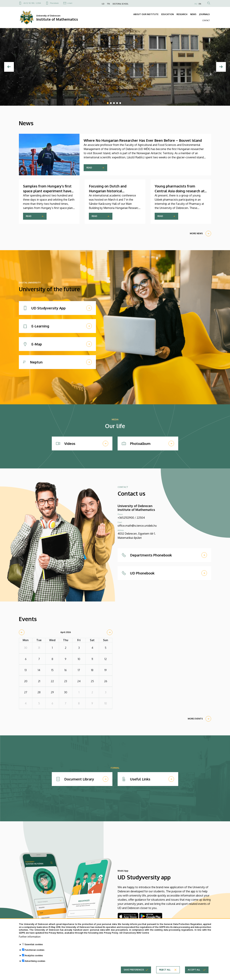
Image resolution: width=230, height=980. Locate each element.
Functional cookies (35, 950)
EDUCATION (167, 14)
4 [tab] (117, 103)
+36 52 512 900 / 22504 (32, 3)
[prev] (22, 632)
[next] (110, 632)
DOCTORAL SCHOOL (120, 4)
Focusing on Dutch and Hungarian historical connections (108, 191)
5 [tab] (120, 103)
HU (196, 4)
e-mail (70, 3)
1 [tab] (108, 103)
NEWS (193, 14)
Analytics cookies (34, 955)
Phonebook (54, 3)
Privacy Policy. (111, 933)
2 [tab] (111, 103)
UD (103, 4)
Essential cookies (34, 944)
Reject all (165, 970)
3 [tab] (114, 103)
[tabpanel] (115, 67)
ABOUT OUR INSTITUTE (146, 14)
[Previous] (9, 67)
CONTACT (206, 20)
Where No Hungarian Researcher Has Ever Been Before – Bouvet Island (143, 140)
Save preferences (134, 970)
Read (89, 168)
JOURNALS (204, 14)
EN (200, 4)
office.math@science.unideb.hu (137, 526)
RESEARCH (182, 14)
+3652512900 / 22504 (131, 518)
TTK (108, 4)
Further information (30, 937)
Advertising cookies (35, 961)
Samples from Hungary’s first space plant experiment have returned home (47, 191)
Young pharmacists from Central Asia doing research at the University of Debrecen (180, 191)
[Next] (221, 67)
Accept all (194, 970)
